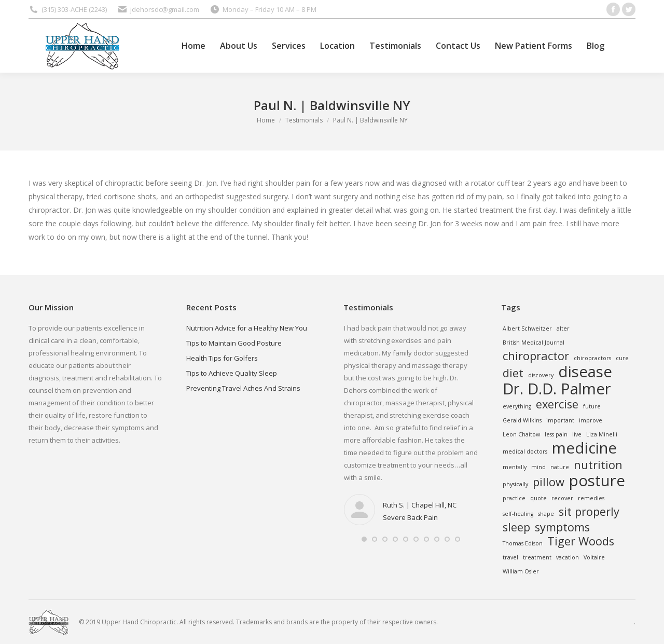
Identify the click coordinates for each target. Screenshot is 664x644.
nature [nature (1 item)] (560, 467)
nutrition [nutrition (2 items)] (598, 465)
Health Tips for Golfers (222, 358)
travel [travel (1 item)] (510, 557)
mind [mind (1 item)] (538, 467)
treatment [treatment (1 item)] (537, 557)
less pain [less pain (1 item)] (556, 434)
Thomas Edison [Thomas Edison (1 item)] (523, 543)
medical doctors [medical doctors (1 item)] (525, 451)
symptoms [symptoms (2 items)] (562, 527)
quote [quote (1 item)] (538, 498)
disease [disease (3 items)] (585, 372)
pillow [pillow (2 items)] (549, 482)
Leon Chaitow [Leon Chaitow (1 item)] (521, 434)
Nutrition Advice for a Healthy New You (247, 328)
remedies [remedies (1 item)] (591, 498)
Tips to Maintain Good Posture (234, 343)
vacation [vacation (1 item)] (568, 557)
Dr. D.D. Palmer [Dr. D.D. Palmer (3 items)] (557, 389)
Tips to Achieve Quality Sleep (232, 373)
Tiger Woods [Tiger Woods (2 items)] (581, 541)
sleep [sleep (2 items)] (516, 527)
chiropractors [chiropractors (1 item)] (592, 358)
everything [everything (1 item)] (517, 406)
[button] (364, 539)
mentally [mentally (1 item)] (515, 467)
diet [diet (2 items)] (513, 373)
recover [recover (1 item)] (562, 498)
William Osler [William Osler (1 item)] (521, 571)
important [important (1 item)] (560, 420)
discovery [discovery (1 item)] (541, 375)
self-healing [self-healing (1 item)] (518, 514)
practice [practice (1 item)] (514, 498)
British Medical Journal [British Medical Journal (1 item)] (534, 342)
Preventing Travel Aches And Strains (243, 388)
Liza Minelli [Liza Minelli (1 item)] (602, 434)
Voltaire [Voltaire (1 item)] (594, 557)
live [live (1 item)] (577, 434)
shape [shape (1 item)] (546, 514)
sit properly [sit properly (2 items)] (589, 512)
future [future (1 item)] (592, 406)
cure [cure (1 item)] (622, 358)
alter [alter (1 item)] (563, 328)
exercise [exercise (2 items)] (557, 404)
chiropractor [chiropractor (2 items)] (536, 356)
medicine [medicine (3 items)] (584, 448)
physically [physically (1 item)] (515, 484)
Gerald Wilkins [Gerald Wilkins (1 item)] (522, 420)
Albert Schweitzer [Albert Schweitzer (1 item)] (527, 328)
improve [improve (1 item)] (591, 420)
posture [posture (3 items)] (597, 481)
